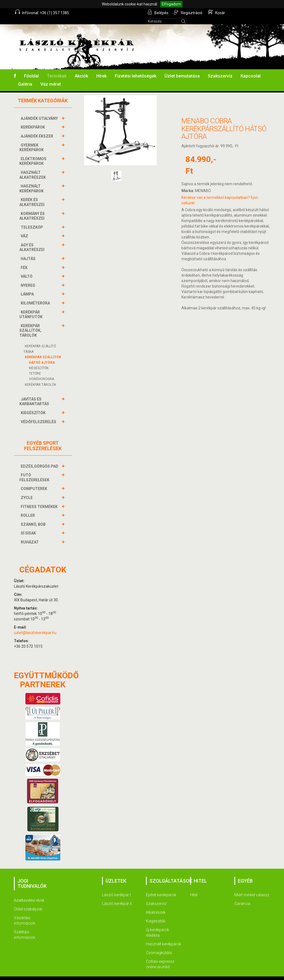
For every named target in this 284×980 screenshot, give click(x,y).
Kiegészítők (156, 914)
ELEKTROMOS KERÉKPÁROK (33, 154)
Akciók (81, 69)
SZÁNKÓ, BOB (34, 517)
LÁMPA (28, 287)
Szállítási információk (25, 927)
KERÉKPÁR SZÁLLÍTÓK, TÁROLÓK (30, 323)
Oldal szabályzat (28, 902)
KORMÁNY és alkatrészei (33, 209)
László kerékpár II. (117, 896)
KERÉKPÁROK (34, 120)
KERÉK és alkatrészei (33, 195)
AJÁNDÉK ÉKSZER (38, 129)
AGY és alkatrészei (33, 240)
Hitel (194, 888)
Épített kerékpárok (161, 888)
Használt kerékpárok (164, 937)
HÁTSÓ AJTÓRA (42, 355)
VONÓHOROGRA (41, 372)
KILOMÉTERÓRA (36, 296)
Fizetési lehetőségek (136, 69)
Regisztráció (189, 12)
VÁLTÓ (27, 269)
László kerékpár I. (117, 888)
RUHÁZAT (30, 535)
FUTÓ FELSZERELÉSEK (35, 470)
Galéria (25, 77)
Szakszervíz (220, 69)
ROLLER (29, 508)
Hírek (101, 69)
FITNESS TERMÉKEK (40, 499)
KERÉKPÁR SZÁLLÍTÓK (43, 350)
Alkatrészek (156, 905)
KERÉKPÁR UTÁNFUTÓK (32, 307)
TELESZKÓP (33, 220)
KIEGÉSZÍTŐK (39, 361)
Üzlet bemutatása (182, 69)
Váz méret (51, 77)
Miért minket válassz (252, 888)
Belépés (158, 12)
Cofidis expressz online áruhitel (160, 957)
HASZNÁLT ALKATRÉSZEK (33, 167)
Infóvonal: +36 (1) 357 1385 (42, 12)
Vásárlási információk (25, 913)
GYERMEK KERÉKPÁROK (32, 140)
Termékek (57, 69)
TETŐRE (35, 366)
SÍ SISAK (29, 526)
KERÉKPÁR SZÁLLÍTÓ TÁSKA (40, 342)
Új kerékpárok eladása (158, 925)
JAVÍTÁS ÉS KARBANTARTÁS (35, 394)
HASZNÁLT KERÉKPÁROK (32, 181)
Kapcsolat (251, 69)
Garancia (242, 896)
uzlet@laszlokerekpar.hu (35, 625)
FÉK (25, 260)
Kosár (217, 12)
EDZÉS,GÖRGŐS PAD (40, 459)
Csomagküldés (159, 945)
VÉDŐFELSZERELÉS (39, 414)
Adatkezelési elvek (29, 893)
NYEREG (29, 278)
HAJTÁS (29, 251)
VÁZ (25, 229)
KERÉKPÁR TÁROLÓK (41, 377)
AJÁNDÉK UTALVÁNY (40, 111)
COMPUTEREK (35, 481)
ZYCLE (27, 490)
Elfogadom (171, 4)
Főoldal (31, 69)
